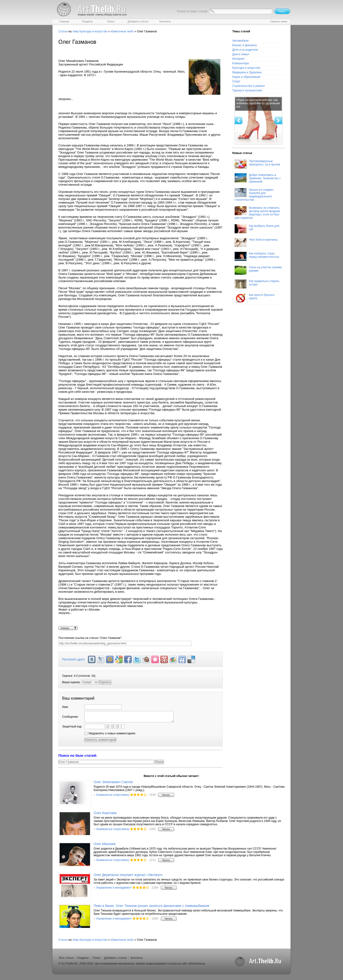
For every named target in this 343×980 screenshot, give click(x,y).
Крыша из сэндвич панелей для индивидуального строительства (254, 195)
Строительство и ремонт (249, 86)
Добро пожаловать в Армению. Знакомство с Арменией (258, 178)
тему (76, 31)
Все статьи (66, 958)
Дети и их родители (245, 50)
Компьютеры (241, 63)
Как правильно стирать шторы (257, 284)
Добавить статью (115, 958)
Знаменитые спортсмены (113, 795)
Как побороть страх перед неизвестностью (257, 256)
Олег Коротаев (105, 813)
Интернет (238, 59)
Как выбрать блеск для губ (257, 229)
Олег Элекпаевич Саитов (113, 782)
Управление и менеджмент (114, 888)
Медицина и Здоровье (247, 72)
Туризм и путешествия (247, 90)
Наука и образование (246, 77)
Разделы (83, 958)
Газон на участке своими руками (258, 270)
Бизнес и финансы (245, 45)
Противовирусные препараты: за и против (257, 164)
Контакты (137, 958)
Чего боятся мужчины (256, 243)
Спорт (236, 81)
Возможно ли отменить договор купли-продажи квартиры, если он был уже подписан (257, 213)
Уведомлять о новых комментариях (110, 733)
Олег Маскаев (105, 844)
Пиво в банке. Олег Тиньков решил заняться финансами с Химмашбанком (151, 906)
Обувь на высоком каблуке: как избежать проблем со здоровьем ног (258, 103)
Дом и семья (241, 54)
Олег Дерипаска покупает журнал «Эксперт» (128, 875)
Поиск (96, 958)
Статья (63, 31)
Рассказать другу (73, 659)
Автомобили (240, 41)
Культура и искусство (93, 31)
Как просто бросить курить (255, 298)
